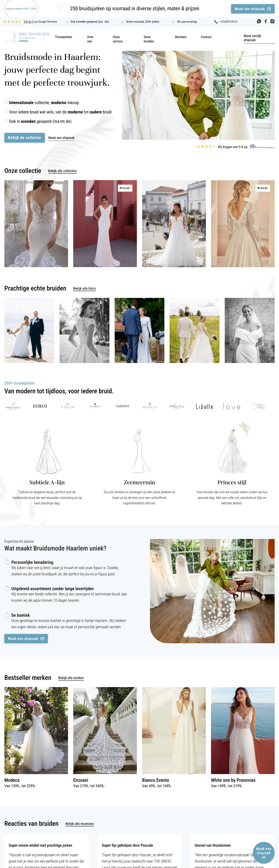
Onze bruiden (149, 39)
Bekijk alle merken (71, 678)
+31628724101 (229, 22)
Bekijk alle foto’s (85, 288)
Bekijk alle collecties (62, 171)
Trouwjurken (64, 37)
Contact (206, 37)
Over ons (90, 39)
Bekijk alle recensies (80, 824)
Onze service (118, 39)
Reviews (181, 37)
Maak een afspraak (250, 38)
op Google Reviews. (41, 22)
